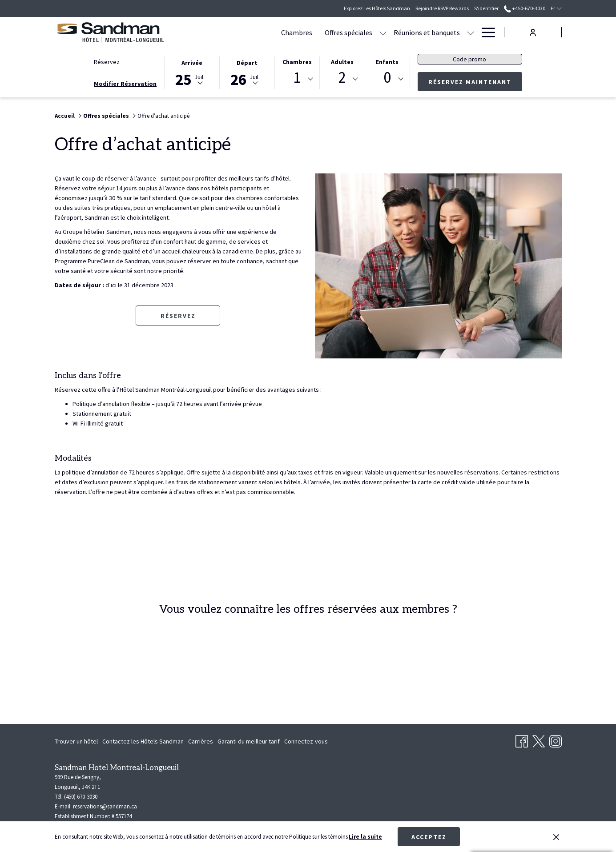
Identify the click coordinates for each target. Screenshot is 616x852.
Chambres (297, 62)
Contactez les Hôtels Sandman (143, 741)
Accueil (65, 116)
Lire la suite (365, 837)
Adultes (342, 62)
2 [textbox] (342, 78)
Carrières (201, 741)
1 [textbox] (297, 78)
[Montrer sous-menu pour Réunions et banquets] (418, 32)
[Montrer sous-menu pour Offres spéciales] (330, 32)
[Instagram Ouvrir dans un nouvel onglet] (556, 739)
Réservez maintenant (475, 82)
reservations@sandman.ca (105, 806)
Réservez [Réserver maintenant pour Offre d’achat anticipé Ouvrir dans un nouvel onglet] (178, 316)
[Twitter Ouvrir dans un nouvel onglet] (539, 739)
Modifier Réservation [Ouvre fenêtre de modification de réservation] (125, 84)
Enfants (387, 62)
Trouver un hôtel (76, 741)
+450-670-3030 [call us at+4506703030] (525, 8)
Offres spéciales (106, 116)
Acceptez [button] (429, 837)
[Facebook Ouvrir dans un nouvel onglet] (522, 739)
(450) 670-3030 (81, 797)
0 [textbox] (387, 78)
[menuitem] (244, 32)
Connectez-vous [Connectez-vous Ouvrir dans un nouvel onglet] (306, 743)
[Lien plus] (485, 32)
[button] (192, 72)
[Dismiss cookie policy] (556, 837)
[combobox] (297, 79)
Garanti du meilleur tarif (249, 741)
